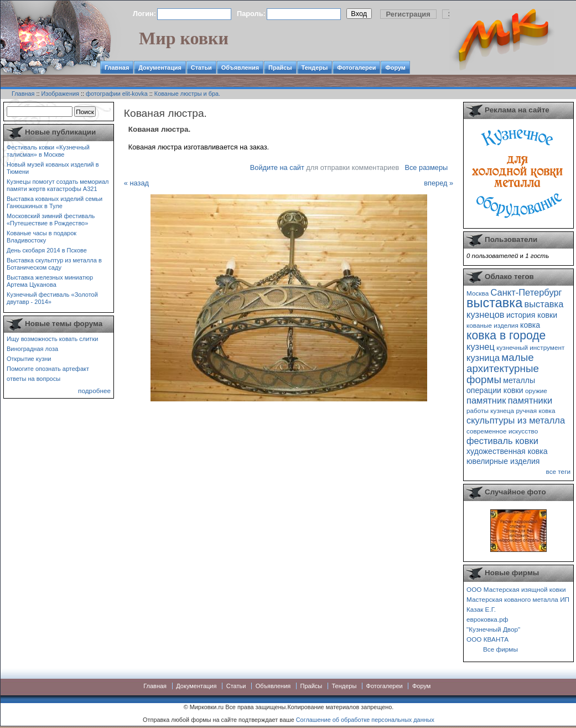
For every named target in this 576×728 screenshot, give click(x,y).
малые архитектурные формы (503, 368)
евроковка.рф (487, 619)
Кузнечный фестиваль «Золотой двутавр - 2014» (52, 298)
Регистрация (408, 14)
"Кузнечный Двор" (493, 629)
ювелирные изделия (503, 461)
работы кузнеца (490, 411)
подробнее (94, 391)
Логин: (144, 14)
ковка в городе (506, 335)
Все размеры (426, 167)
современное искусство (502, 431)
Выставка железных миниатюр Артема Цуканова (50, 281)
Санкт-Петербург (526, 292)
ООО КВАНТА (487, 639)
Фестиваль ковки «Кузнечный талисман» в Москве (48, 151)
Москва (478, 293)
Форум (395, 68)
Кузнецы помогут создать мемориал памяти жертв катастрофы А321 (58, 185)
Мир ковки (184, 38)
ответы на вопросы (33, 379)
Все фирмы (500, 649)
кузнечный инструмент (530, 347)
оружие (536, 391)
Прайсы (280, 68)
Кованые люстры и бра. (187, 94)
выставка (494, 303)
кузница (483, 358)
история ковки (532, 315)
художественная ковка (507, 451)
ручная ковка (535, 411)
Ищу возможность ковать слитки (52, 339)
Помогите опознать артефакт (48, 369)
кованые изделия (492, 325)
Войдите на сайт (277, 167)
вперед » (439, 183)
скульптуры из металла (516, 420)
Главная (117, 68)
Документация (160, 68)
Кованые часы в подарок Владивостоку (41, 237)
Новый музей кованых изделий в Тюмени (53, 168)
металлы (519, 380)
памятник (486, 400)
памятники (530, 400)
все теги (558, 471)
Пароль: (251, 14)
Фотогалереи (356, 68)
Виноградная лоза (32, 349)
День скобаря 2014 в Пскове (47, 250)
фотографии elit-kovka (117, 94)
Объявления (240, 68)
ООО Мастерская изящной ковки (516, 589)
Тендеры (315, 68)
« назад (136, 183)
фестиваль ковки (502, 441)
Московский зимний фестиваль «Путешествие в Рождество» (51, 220)
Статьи (201, 68)
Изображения (60, 94)
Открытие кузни (29, 359)
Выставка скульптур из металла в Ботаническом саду (54, 264)
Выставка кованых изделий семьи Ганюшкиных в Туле (55, 202)
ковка (530, 325)
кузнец (481, 347)
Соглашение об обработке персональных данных (365, 720)
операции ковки (495, 390)
